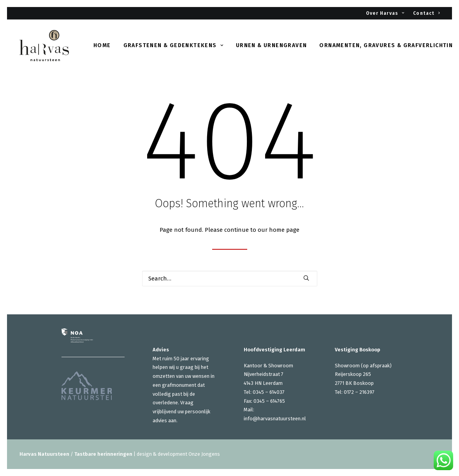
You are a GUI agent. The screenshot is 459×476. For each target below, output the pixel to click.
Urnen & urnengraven (272, 45)
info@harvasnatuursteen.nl (275, 419)
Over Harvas (385, 13)
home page (284, 230)
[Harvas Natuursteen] (44, 46)
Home (102, 45)
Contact (426, 13)
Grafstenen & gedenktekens (173, 45)
